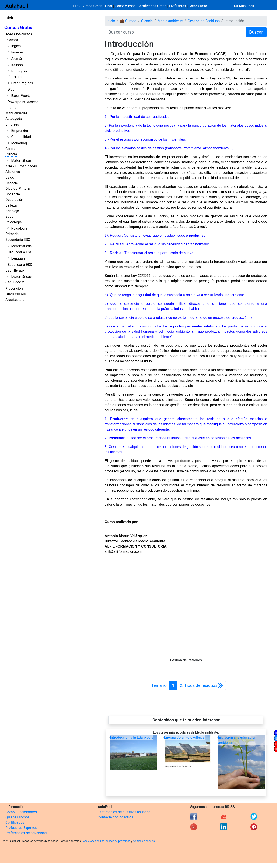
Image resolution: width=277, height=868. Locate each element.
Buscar (256, 32)
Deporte (12, 183)
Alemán (17, 59)
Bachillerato (15, 270)
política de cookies (144, 841)
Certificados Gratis (152, 6)
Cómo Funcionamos (21, 812)
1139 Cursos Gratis (88, 6)
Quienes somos (18, 817)
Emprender (20, 131)
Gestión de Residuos (204, 21)
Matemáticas (21, 161)
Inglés (16, 46)
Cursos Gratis (18, 28)
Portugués (19, 71)
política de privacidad (118, 841)
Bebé (9, 216)
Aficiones (13, 172)
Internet (11, 108)
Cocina (11, 149)
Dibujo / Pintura (17, 189)
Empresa (12, 124)
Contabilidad (21, 137)
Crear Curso (198, 6)
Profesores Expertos (21, 828)
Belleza (11, 205)
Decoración (14, 200)
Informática (14, 77)
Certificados (15, 822)
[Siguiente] (202, 685)
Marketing (19, 143)
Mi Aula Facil (244, 6)
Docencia (13, 194)
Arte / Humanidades (21, 166)
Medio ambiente (170, 21)
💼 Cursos (128, 21)
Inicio (9, 18)
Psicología (14, 222)
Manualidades (16, 113)
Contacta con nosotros (115, 817)
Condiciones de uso (93, 841)
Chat (109, 6)
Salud (10, 177)
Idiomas (12, 40)
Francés (17, 52)
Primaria (12, 234)
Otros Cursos (16, 294)
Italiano (17, 65)
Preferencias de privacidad (26, 833)
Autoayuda (14, 119)
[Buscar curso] (172, 32)
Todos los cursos (19, 34)
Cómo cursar (125, 6)
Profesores (178, 6)
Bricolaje (12, 211)
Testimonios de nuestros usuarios (124, 812)
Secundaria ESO (18, 240)
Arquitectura (15, 300)
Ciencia (11, 154)
